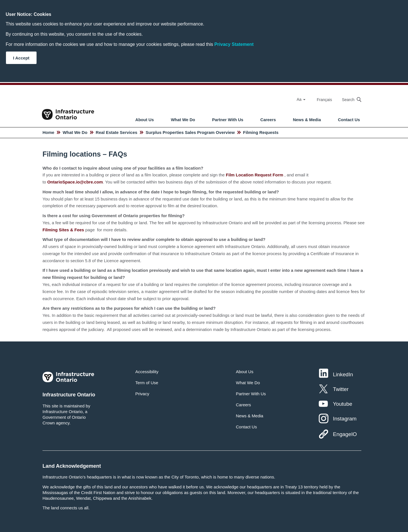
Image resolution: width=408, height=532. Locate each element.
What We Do (183, 120)
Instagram (345, 419)
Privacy (142, 394)
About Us (145, 120)
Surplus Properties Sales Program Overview (190, 132)
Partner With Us (228, 120)
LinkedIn (343, 374)
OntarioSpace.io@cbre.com (75, 182)
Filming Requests (261, 132)
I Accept (21, 58)
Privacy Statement (234, 44)
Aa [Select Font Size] (301, 99)
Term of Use (147, 383)
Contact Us (349, 120)
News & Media (307, 120)
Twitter (341, 389)
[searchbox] (349, 100)
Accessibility (147, 372)
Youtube (343, 404)
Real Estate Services (117, 132)
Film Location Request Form (255, 175)
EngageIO (345, 434)
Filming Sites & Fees (63, 230)
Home (48, 132)
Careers (268, 120)
